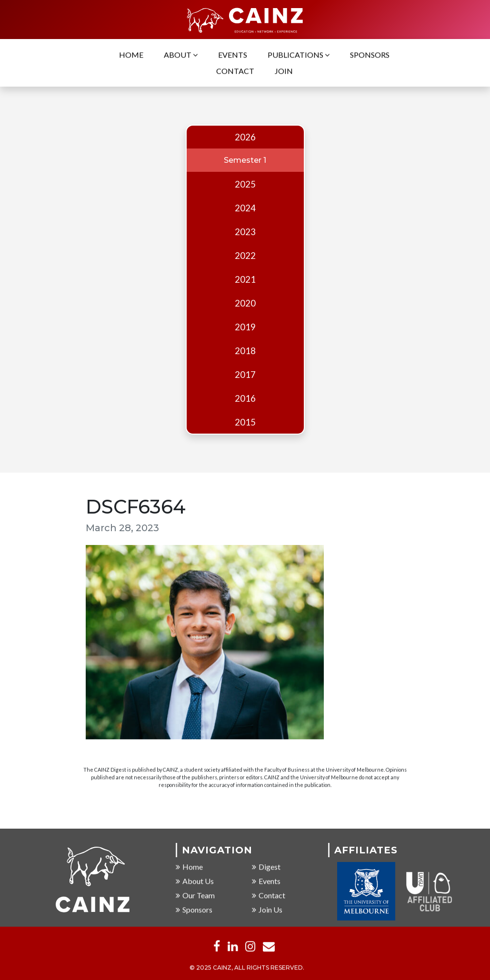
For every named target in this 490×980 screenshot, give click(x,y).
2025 (245, 184)
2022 (245, 256)
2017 (245, 375)
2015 (245, 422)
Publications (299, 55)
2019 (245, 327)
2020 (245, 303)
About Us (195, 882)
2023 (245, 232)
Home (131, 55)
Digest (266, 867)
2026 (245, 137)
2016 (245, 398)
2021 (245, 279)
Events (233, 55)
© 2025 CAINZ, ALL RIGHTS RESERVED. (247, 968)
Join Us (267, 910)
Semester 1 (245, 160)
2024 (245, 208)
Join (284, 72)
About (181, 55)
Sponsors (370, 55)
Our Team (195, 896)
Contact (235, 72)
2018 (245, 351)
